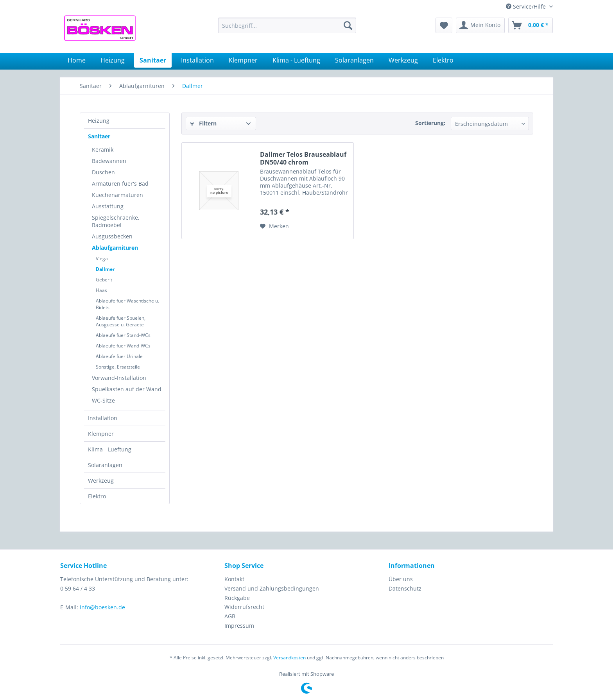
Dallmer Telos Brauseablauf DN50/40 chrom (303, 158)
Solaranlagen (105, 465)
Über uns (401, 579)
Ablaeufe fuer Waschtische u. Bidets (127, 304)
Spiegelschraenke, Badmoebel (116, 221)
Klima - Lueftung (110, 449)
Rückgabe (237, 598)
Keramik (103, 149)
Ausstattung (108, 206)
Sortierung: (430, 123)
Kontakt (234, 579)
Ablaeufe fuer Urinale (119, 356)
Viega (102, 259)
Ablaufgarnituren (115, 248)
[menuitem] (287, 25)
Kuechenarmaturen (117, 195)
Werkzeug (101, 481)
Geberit (104, 280)
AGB (230, 616)
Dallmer (105, 269)
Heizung (99, 121)
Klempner (101, 434)
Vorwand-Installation (119, 378)
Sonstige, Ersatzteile (118, 367)
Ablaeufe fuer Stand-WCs (123, 335)
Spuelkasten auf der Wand (127, 389)
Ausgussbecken (112, 236)
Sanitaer (99, 136)
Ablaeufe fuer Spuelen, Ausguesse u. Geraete (121, 321)
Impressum (239, 626)
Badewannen (109, 161)
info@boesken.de (102, 607)
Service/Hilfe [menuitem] (527, 6)
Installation (103, 418)
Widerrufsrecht (244, 607)
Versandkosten (289, 658)
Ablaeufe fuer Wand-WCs (123, 346)
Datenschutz (405, 588)
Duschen (103, 172)
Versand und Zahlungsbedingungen (272, 588)
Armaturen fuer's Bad (120, 184)
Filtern (203, 123)
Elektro (97, 496)
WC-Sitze (103, 400)
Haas (101, 290)
